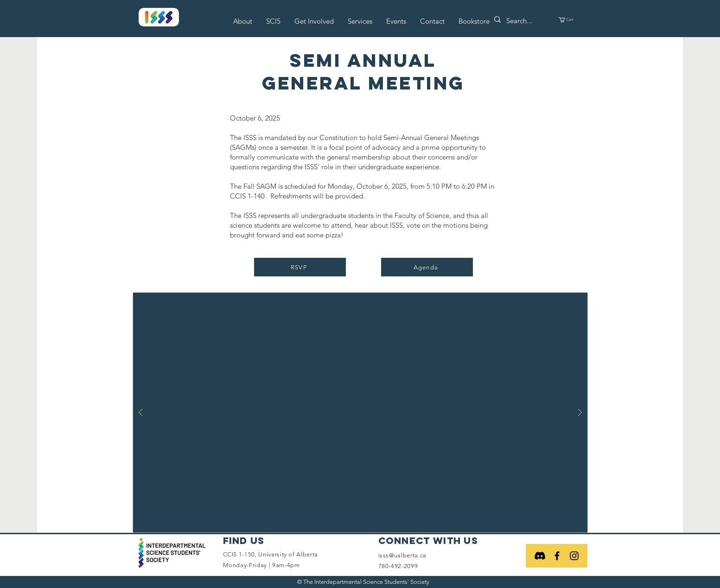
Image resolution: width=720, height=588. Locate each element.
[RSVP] (300, 267)
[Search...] (523, 21)
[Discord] (540, 556)
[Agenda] (427, 267)
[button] (243, 21)
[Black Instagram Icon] (574, 556)
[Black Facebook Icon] (557, 556)
